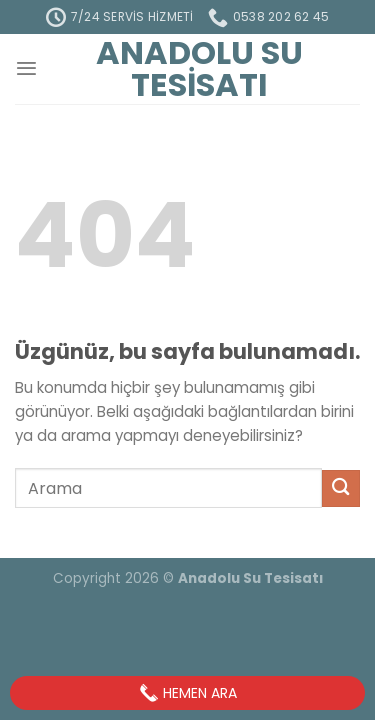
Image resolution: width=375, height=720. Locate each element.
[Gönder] (341, 488)
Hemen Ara (188, 693)
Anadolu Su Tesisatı (199, 69)
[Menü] (26, 68)
